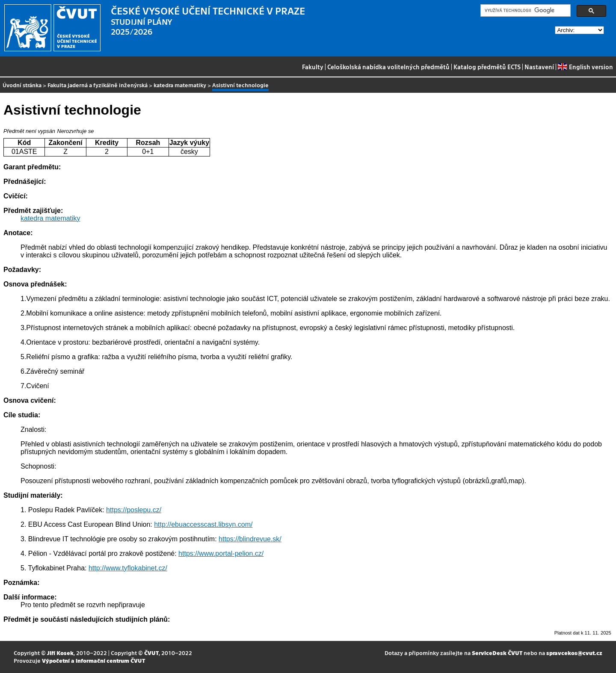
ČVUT (151, 653)
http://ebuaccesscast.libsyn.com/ (203, 524)
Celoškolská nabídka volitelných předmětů (388, 67)
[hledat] (525, 11)
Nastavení (539, 67)
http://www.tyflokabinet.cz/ (128, 568)
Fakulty (313, 67)
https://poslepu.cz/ (134, 510)
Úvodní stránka (22, 85)
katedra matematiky (180, 85)
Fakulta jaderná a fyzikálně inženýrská (98, 85)
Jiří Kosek (60, 653)
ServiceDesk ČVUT (497, 653)
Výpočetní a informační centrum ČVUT (93, 660)
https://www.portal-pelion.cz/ (221, 553)
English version (585, 67)
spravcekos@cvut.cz (574, 653)
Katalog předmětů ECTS (487, 67)
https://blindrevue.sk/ (250, 539)
